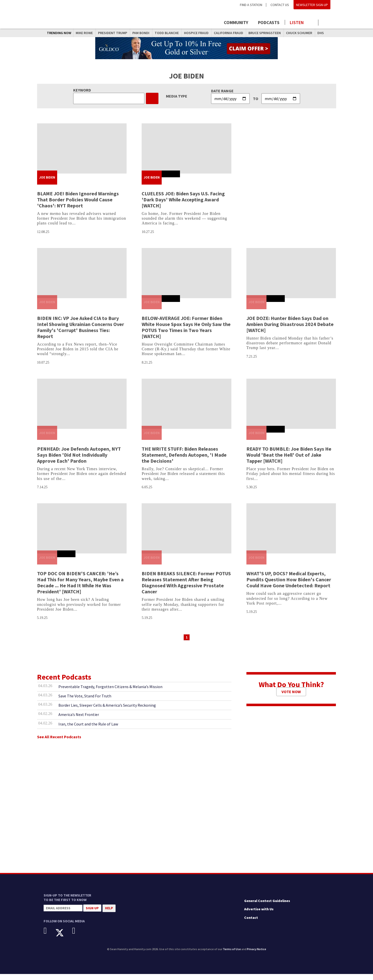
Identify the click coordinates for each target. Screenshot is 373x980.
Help (109, 914)
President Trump (113, 33)
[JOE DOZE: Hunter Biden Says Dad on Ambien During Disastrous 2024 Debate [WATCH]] (291, 279)
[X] (63, 939)
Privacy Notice (257, 955)
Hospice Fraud (196, 33)
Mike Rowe (84, 33)
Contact (251, 924)
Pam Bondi (141, 33)
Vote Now (291, 698)
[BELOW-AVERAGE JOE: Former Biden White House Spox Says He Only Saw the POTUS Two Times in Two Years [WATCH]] (186, 279)
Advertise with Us (259, 915)
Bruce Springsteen (265, 33)
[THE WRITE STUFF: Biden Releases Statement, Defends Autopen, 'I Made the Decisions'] (186, 410)
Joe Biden (47, 183)
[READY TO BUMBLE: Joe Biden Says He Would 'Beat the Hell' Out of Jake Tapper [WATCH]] (291, 410)
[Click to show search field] (326, 23)
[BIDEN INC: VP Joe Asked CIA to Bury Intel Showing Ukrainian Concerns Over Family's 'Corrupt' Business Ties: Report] (82, 279)
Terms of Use (232, 955)
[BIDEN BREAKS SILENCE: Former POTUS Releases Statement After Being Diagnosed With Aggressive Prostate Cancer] (186, 535)
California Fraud (228, 33)
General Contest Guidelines (267, 907)
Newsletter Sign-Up (312, 5)
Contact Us (280, 5)
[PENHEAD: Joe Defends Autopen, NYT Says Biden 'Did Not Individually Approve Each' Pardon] (82, 410)
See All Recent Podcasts (59, 743)
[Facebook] (49, 937)
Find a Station (251, 5)
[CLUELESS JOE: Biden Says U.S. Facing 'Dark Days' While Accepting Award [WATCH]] (186, 154)
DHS (321, 33)
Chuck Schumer (299, 33)
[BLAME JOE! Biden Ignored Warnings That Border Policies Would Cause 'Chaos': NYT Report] (82, 154)
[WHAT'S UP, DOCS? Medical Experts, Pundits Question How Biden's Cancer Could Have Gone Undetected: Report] (291, 535)
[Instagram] (78, 937)
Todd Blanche (167, 33)
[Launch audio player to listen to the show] (302, 23)
